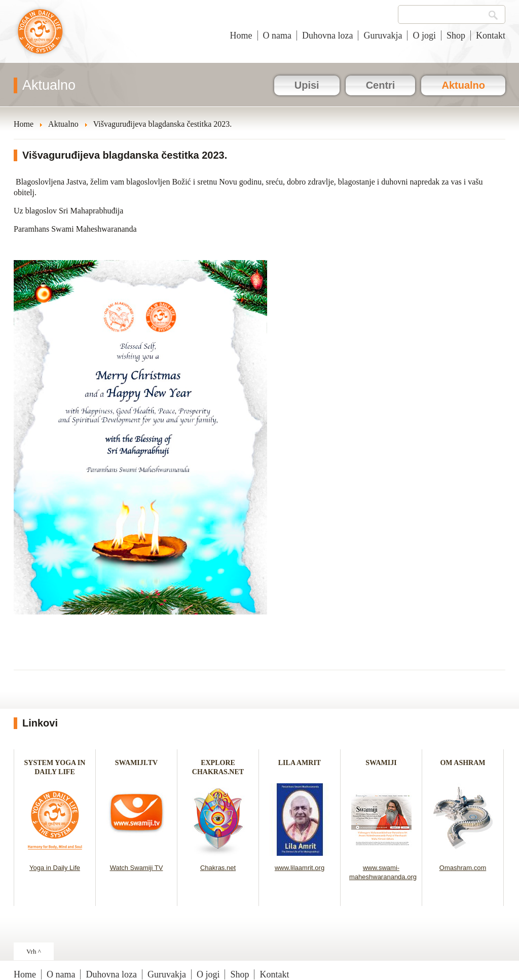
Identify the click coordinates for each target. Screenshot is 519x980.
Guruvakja (383, 35)
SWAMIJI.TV (136, 763)
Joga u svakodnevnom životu (40, 37)
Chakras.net (218, 868)
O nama (277, 35)
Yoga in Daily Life (55, 868)
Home (241, 35)
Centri (381, 85)
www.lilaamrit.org (300, 868)
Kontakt (491, 35)
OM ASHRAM (462, 763)
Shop (456, 35)
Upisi (307, 85)
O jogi (424, 35)
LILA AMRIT (300, 763)
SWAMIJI (381, 763)
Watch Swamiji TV (137, 868)
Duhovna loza (327, 35)
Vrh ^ (34, 951)
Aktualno (463, 85)
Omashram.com (463, 868)
